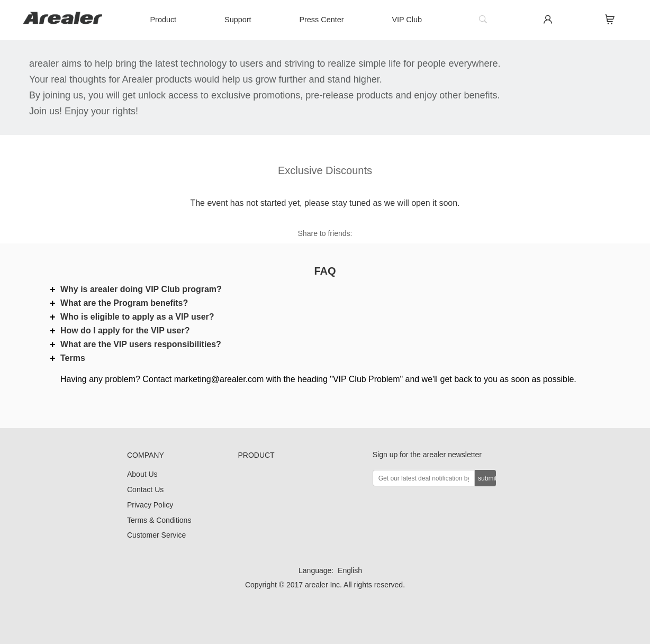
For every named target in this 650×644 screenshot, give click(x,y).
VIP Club (407, 20)
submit (487, 478)
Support (238, 20)
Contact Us (145, 489)
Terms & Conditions (159, 520)
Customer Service (156, 535)
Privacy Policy (150, 505)
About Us (142, 474)
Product (164, 20)
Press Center (321, 20)
